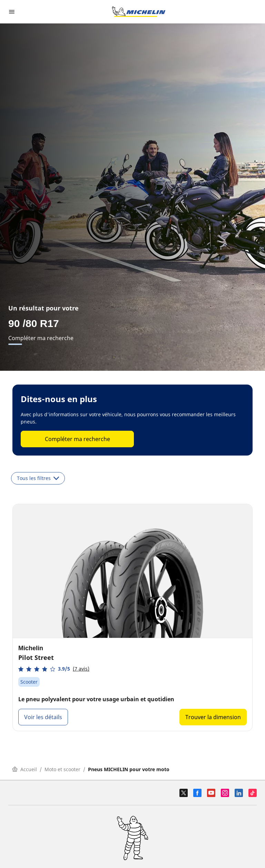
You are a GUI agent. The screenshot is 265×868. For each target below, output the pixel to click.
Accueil (24, 769)
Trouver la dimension (213, 717)
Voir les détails (43, 717)
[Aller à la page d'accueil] (139, 12)
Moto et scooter (62, 769)
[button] (54, 669)
